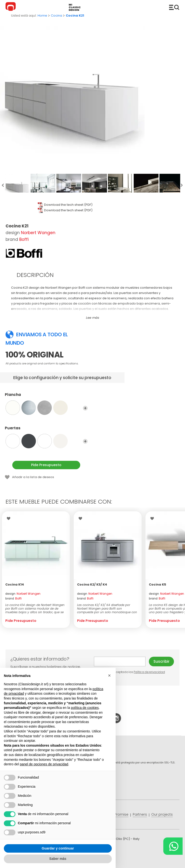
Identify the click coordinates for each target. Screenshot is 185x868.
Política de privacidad (149, 672)
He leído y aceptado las (130, 672)
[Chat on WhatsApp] (173, 846)
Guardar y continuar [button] (58, 848)
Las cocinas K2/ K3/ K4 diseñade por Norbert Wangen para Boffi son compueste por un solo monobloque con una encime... (107, 609)
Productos (174, 7)
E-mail (120, 662)
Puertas (46, 430)
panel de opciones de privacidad (44, 764)
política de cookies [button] (85, 708)
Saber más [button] (58, 859)
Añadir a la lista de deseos (33, 477)
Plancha (46, 397)
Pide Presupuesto (46, 465)
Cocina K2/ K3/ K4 (92, 584)
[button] (109, 675)
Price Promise (117, 814)
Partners (140, 814)
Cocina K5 (158, 584)
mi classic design (75, 7)
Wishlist (10, 518)
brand (13, 598)
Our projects (162, 814)
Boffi (24, 239)
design (23, 594)
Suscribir (162, 661)
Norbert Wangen (38, 233)
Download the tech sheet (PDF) (68, 205)
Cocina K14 (15, 584)
